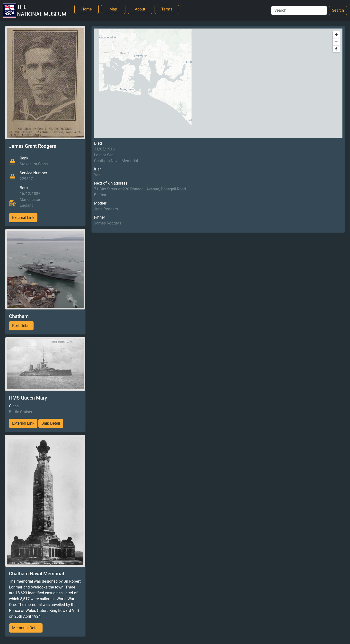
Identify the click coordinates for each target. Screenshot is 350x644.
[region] (218, 83)
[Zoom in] (336, 35)
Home (86, 9)
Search (338, 10)
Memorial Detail (26, 628)
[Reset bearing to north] (336, 49)
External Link (23, 218)
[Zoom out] (336, 42)
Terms (167, 9)
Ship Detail (51, 423)
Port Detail (21, 326)
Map (113, 9)
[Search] (299, 10)
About (140, 9)
